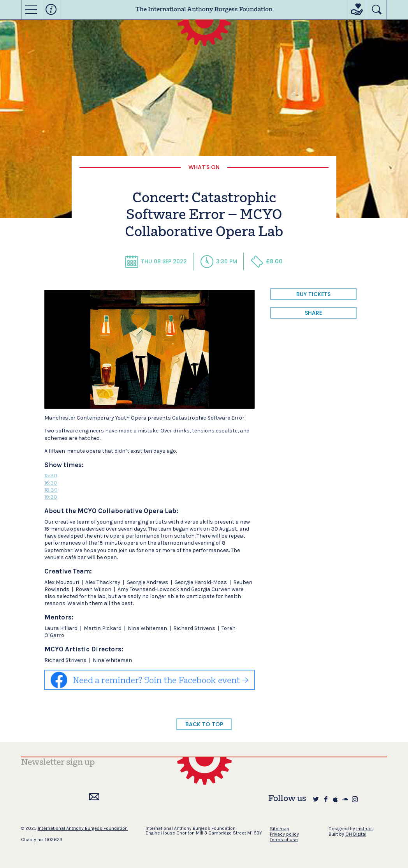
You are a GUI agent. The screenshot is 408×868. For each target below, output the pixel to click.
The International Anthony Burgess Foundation (204, 10)
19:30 (51, 497)
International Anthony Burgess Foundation (83, 828)
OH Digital (356, 834)
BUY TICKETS (313, 294)
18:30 (51, 490)
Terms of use (284, 840)
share (313, 313)
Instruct (365, 829)
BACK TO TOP (204, 724)
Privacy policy (284, 834)
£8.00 (266, 261)
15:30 (51, 475)
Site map (280, 829)
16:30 (51, 483)
